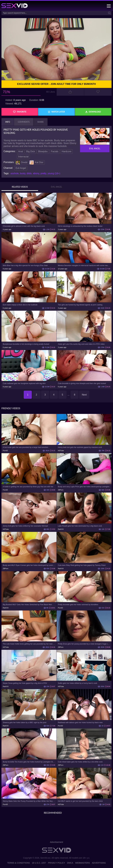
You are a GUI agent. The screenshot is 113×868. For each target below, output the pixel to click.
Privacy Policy (56, 863)
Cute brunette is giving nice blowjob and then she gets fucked (82, 383)
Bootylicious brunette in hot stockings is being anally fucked (26, 344)
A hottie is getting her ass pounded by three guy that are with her (28, 487)
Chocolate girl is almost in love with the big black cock (24, 226)
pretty (43, 173)
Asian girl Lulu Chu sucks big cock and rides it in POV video (81, 344)
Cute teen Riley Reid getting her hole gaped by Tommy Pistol (82, 565)
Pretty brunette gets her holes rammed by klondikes (78, 605)
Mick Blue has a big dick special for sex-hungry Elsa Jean (25, 265)
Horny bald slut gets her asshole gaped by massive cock (80, 447)
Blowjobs (43, 151)
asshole (14, 173)
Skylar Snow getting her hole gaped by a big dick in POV (25, 683)
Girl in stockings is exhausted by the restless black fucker (80, 226)
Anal (21, 151)
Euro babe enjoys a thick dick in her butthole (20, 305)
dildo (29, 173)
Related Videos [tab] (20, 187)
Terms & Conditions (19, 863)
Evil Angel (21, 168)
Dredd (22, 162)
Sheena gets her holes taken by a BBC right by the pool (25, 723)
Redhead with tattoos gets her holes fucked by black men (80, 723)
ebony (36, 173)
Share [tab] (41, 122)
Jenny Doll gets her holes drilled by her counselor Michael (25, 526)
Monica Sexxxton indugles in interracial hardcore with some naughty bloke (84, 265)
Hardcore (67, 151)
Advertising (99, 863)
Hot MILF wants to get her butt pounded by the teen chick (80, 801)
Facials (55, 151)
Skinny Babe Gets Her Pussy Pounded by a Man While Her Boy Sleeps (29, 801)
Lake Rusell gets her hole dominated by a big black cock (80, 526)
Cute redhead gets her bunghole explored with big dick (24, 383)
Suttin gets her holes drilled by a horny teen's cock (78, 683)
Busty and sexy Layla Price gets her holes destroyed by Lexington (84, 487)
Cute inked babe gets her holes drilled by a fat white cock (80, 762)
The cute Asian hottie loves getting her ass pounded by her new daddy (29, 644)
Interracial (23, 157)
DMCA (70, 863)
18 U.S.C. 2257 (39, 863)
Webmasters (83, 863)
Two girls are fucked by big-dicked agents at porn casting (80, 305)
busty (23, 173)
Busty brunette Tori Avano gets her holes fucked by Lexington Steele (29, 762)
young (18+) (54, 173)
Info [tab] (8, 122)
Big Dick (31, 151)
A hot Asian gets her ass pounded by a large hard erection (25, 447)
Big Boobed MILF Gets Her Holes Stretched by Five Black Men (27, 605)
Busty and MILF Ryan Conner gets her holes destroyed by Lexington (29, 565)
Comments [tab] (24, 122)
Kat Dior (36, 162)
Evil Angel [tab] (56, 187)
